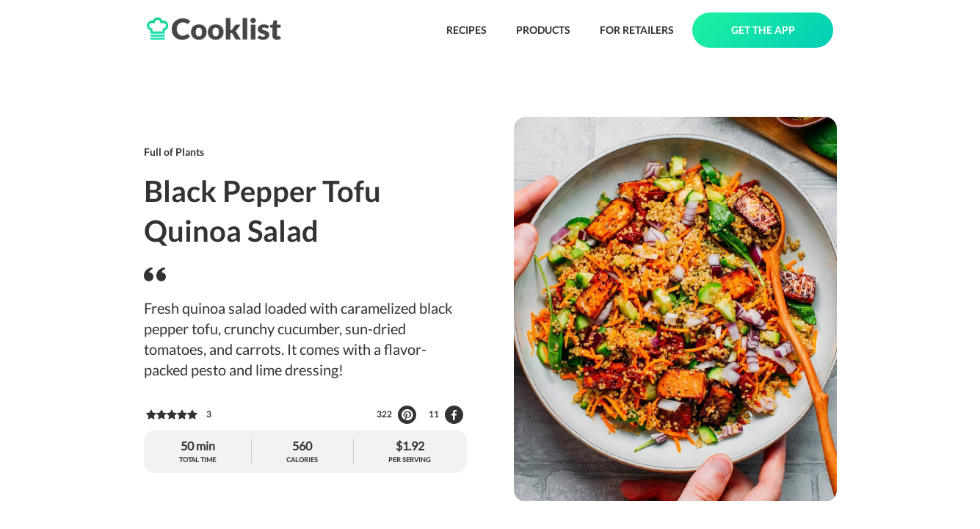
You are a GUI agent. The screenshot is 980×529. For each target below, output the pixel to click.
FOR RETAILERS (637, 30)
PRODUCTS (543, 30)
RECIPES (467, 30)
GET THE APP (763, 30)
